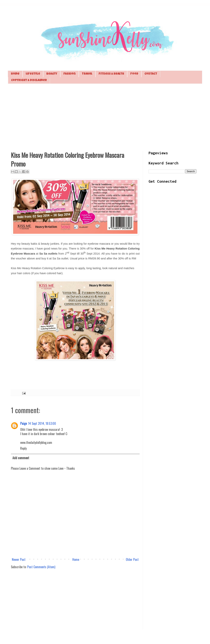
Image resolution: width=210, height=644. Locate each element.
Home (15, 74)
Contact (151, 74)
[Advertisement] (105, 117)
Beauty (52, 74)
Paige (24, 423)
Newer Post (19, 559)
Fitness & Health (111, 74)
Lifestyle (33, 74)
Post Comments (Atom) (41, 567)
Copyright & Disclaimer (29, 80)
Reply (23, 448)
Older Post (132, 559)
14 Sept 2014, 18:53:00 (42, 423)
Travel (87, 74)
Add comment (21, 458)
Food (134, 74)
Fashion (70, 74)
